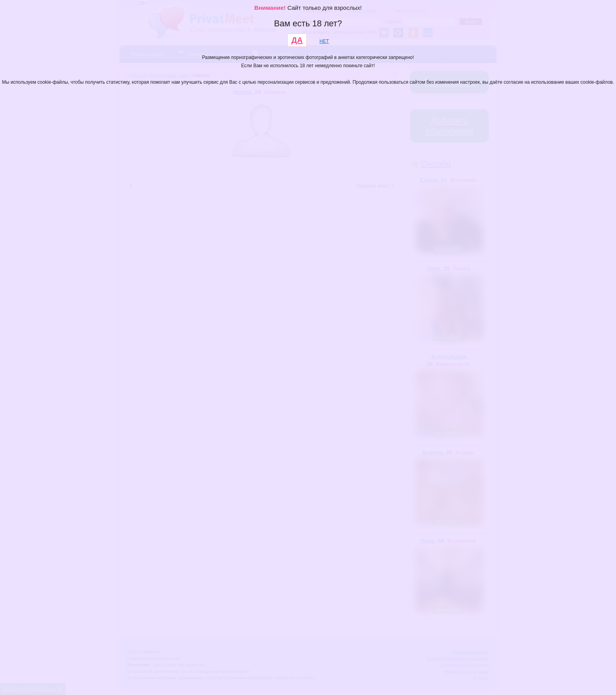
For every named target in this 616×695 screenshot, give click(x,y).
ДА (297, 40)
